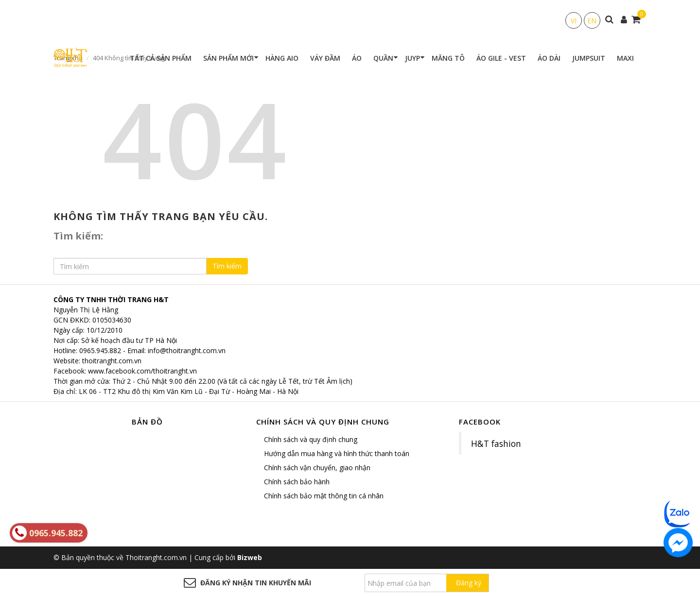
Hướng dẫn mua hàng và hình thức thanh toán (337, 453)
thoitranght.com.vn (112, 361)
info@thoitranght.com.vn (187, 350)
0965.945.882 (100, 350)
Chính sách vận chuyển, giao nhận (317, 468)
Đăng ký (469, 583)
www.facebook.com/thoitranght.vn (142, 371)
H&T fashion (496, 443)
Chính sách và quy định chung (311, 439)
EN (592, 21)
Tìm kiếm (227, 266)
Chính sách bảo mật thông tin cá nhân (324, 496)
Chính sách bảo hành (297, 482)
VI (574, 21)
